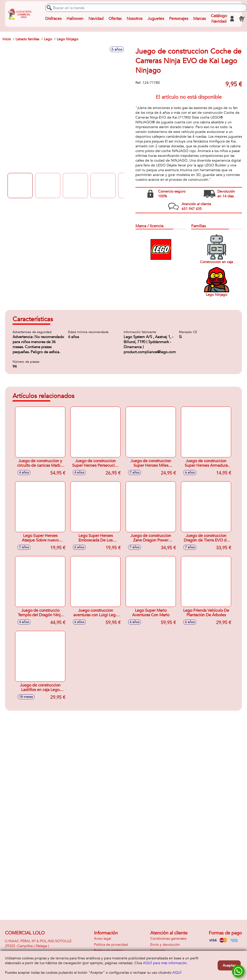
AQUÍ (177, 973)
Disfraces (53, 19)
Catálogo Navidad (219, 19)
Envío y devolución (165, 945)
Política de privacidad (111, 945)
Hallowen (75, 19)
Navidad (96, 19)
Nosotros (135, 19)
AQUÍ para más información (165, 963)
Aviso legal (103, 939)
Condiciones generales (168, 939)
